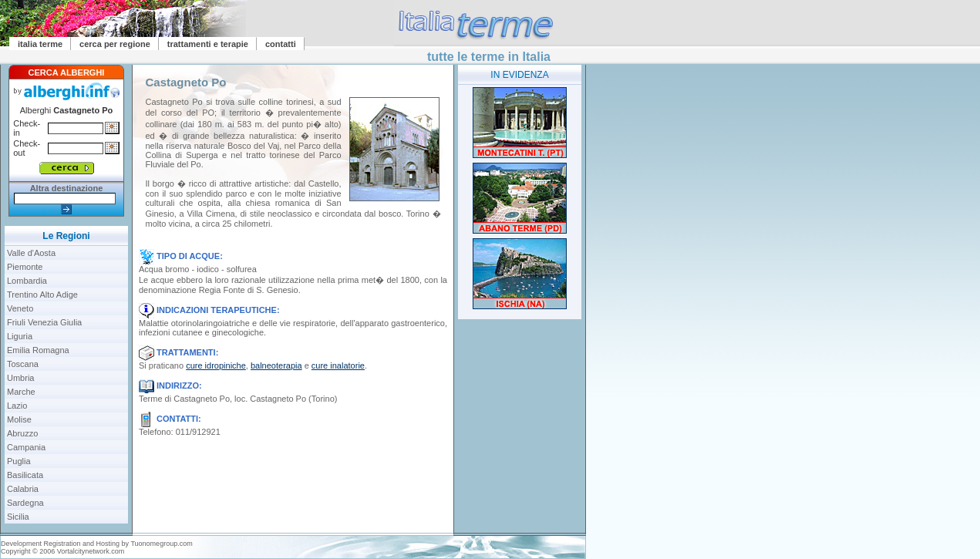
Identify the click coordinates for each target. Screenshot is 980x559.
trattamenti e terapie (208, 44)
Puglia (19, 461)
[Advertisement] (520, 430)
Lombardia (27, 281)
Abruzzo (22, 433)
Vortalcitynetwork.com (91, 551)
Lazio (17, 406)
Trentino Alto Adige (42, 295)
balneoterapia (276, 365)
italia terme (40, 44)
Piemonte (25, 267)
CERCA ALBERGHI (67, 72)
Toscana (23, 364)
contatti (281, 44)
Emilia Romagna (38, 350)
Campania (26, 447)
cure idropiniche (216, 365)
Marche (21, 392)
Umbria (20, 378)
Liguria (20, 336)
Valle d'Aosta (31, 253)
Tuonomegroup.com (161, 544)
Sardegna (25, 503)
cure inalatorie (338, 365)
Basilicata (25, 475)
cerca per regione (115, 44)
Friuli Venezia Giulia (44, 322)
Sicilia (18, 517)
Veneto (20, 308)
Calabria (23, 489)
